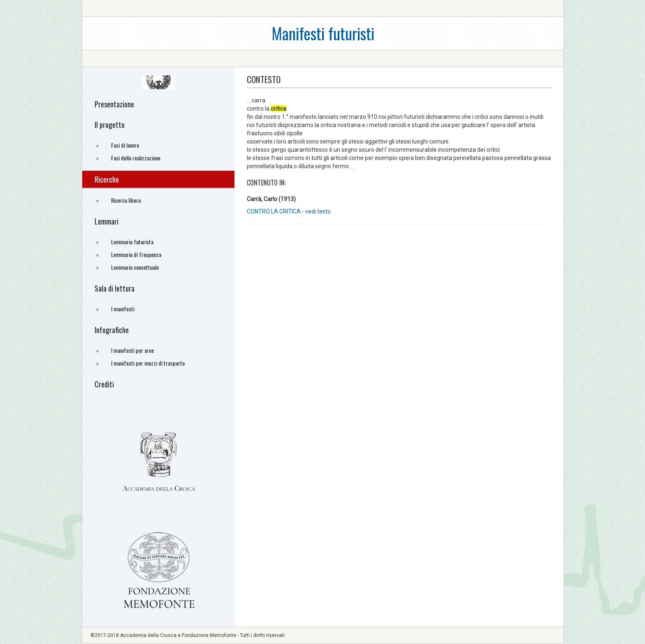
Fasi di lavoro (125, 145)
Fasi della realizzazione (136, 158)
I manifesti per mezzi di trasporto (148, 363)
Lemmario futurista (132, 242)
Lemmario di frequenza (136, 254)
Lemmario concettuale (135, 267)
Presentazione (114, 104)
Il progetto (110, 125)
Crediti (104, 384)
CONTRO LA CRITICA (274, 211)
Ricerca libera (126, 200)
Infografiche (112, 330)
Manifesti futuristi (323, 33)
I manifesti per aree (132, 350)
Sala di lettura (115, 288)
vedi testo (318, 211)
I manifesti (123, 309)
